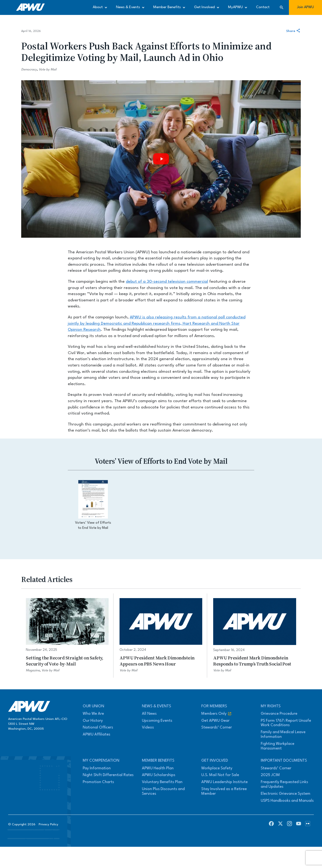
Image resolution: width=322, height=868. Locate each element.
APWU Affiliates (96, 734)
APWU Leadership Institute (224, 782)
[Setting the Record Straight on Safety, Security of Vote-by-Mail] (67, 635)
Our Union (93, 706)
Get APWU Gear (215, 721)
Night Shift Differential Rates (108, 775)
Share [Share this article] (293, 31)
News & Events (128, 7)
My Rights (271, 706)
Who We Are (93, 714)
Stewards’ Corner (217, 727)
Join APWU (305, 7)
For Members (214, 706)
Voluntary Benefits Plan (162, 782)
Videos (148, 727)
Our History (93, 721)
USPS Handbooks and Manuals (287, 801)
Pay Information (97, 768)
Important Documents (284, 761)
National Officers (98, 727)
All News (149, 714)
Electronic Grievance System (286, 794)
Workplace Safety (217, 768)
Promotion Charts (98, 782)
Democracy (29, 70)
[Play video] (161, 159)
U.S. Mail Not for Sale (220, 775)
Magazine (33, 670)
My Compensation (101, 761)
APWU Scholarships (159, 775)
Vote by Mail (48, 70)
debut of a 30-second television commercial (167, 282)
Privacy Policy (48, 824)
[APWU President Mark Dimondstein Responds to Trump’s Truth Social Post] (255, 635)
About (98, 7)
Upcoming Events (157, 721)
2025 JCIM (270, 775)
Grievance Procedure (279, 714)
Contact (263, 7)
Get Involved (204, 7)
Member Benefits (167, 7)
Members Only (216, 714)
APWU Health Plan (158, 768)
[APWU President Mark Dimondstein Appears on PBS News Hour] (161, 635)
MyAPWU (235, 7)
